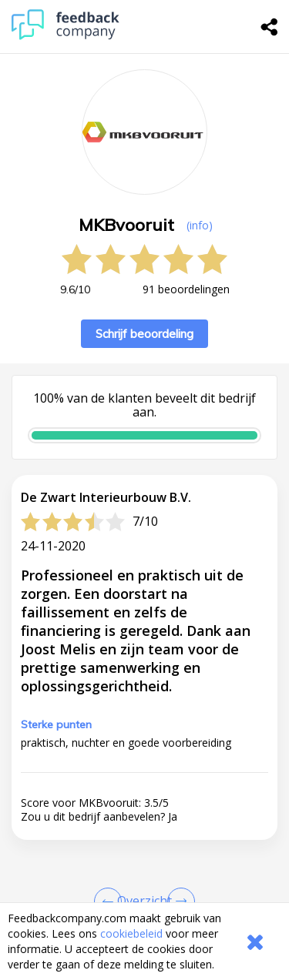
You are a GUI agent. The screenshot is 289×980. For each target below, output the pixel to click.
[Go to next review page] (178, 901)
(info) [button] (200, 225)
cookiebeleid (131, 933)
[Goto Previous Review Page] (111, 901)
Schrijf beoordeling (144, 334)
